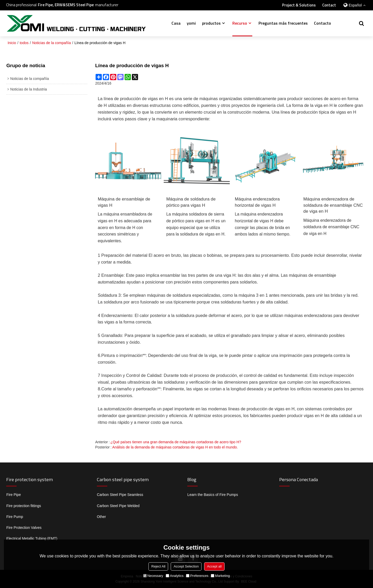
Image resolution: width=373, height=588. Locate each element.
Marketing (220, 576)
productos (211, 23)
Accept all (214, 566)
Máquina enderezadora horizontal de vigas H (257, 202)
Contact (329, 5)
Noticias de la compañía (51, 43)
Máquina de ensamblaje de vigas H (124, 202)
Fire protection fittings (24, 506)
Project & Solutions (299, 5)
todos (24, 43)
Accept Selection (186, 566)
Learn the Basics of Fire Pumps (213, 495)
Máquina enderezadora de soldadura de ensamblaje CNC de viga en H (333, 205)
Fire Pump (15, 517)
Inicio (12, 43)
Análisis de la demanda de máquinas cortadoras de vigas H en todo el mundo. (175, 447)
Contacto (322, 23)
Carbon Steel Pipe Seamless (120, 495)
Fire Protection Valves (24, 528)
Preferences (197, 576)
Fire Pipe (13, 495)
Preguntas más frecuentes (283, 23)
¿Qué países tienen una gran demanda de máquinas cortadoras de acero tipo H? (176, 442)
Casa (176, 23)
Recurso (240, 23)
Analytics (175, 576)
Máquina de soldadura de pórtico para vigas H (191, 202)
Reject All (158, 566)
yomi (191, 23)
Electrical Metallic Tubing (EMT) (32, 538)
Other (101, 517)
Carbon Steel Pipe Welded (118, 506)
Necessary (153, 576)
